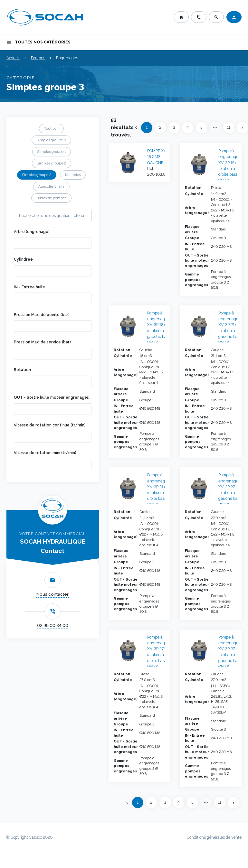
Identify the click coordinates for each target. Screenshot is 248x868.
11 (229, 127)
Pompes (38, 58)
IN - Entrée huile (29, 287)
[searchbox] (25, 243)
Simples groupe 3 (37, 175)
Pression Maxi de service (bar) (42, 342)
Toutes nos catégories (38, 42)
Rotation (22, 370)
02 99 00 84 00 (53, 625)
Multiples (73, 175)
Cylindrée (23, 259)
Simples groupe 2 (52, 163)
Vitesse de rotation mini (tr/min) (45, 453)
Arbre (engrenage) (32, 232)
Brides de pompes (51, 198)
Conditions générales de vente (214, 837)
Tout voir (51, 128)
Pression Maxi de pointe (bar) (42, 315)
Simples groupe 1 (52, 152)
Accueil (13, 58)
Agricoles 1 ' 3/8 (51, 186)
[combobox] (53, 243)
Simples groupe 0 (51, 140)
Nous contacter (52, 594)
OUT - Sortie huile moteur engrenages (51, 397)
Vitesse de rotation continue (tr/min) (50, 425)
